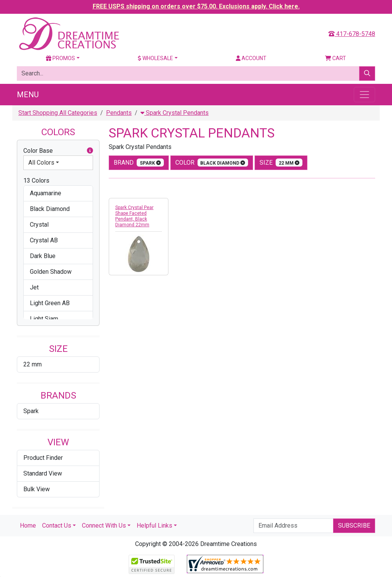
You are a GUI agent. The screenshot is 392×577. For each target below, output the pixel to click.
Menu (28, 95)
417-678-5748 (352, 34)
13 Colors (36, 181)
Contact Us (57, 526)
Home (28, 526)
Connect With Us (104, 526)
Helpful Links (154, 526)
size (281, 163)
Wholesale (155, 58)
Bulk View (37, 489)
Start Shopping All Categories (58, 113)
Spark (31, 411)
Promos (60, 58)
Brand (139, 163)
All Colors (41, 163)
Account (251, 58)
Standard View (43, 473)
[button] (90, 151)
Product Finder (43, 458)
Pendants (119, 113)
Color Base (58, 151)
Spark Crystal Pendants (175, 113)
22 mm (33, 364)
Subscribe (354, 526)
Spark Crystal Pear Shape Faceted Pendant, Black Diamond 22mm (134, 216)
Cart (336, 58)
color (212, 163)
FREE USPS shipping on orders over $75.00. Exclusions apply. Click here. (196, 6)
